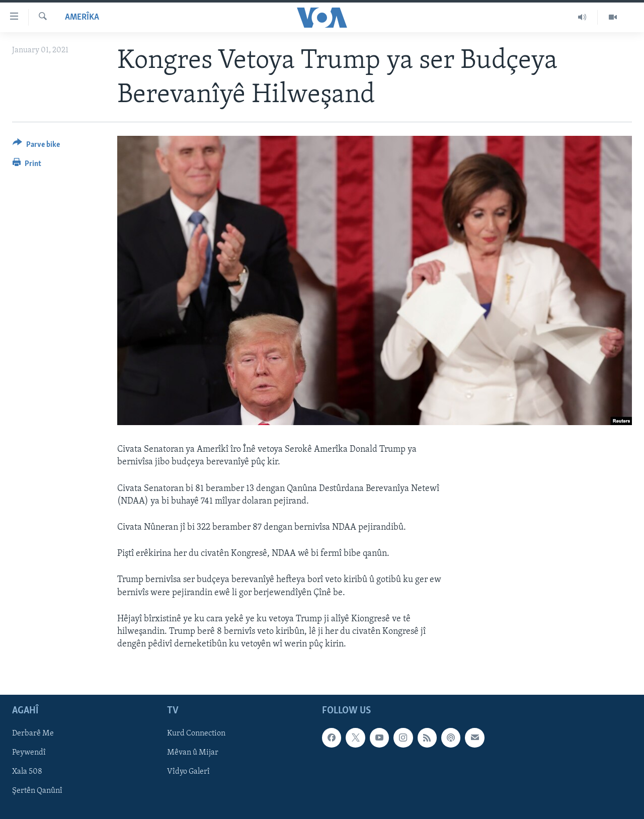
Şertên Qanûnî (37, 791)
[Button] (36, 146)
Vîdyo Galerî (188, 772)
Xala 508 (27, 772)
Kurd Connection (196, 734)
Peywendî (29, 753)
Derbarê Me (33, 734)
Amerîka (82, 17)
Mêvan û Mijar (193, 753)
